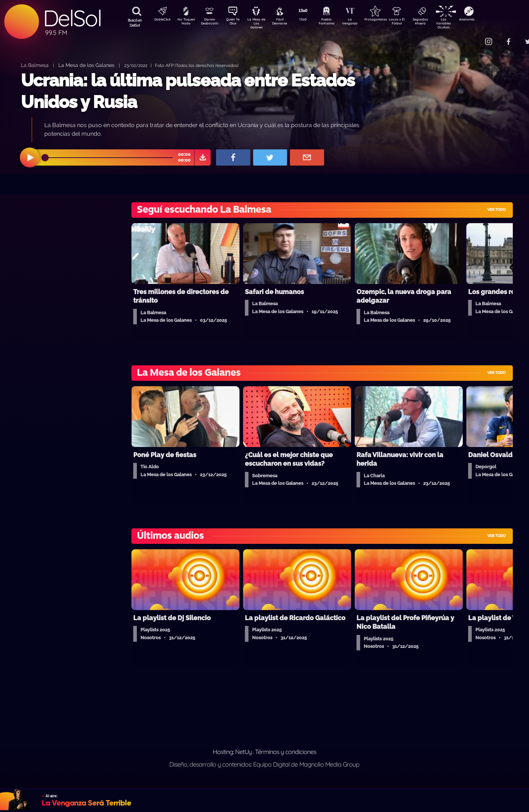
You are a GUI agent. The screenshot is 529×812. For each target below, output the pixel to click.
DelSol (72, 18)
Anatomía (488, 20)
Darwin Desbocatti (210, 23)
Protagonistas (387, 20)
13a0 (311, 20)
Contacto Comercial (474, 37)
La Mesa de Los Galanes (261, 23)
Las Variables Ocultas (463, 23)
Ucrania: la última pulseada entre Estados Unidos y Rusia (188, 91)
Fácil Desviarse (286, 23)
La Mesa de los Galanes (86, 65)
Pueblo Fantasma (336, 23)
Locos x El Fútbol (412, 23)
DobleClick (160, 20)
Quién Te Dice (236, 23)
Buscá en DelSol (135, 23)
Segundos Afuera (437, 23)
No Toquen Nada (185, 23)
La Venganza (362, 23)
